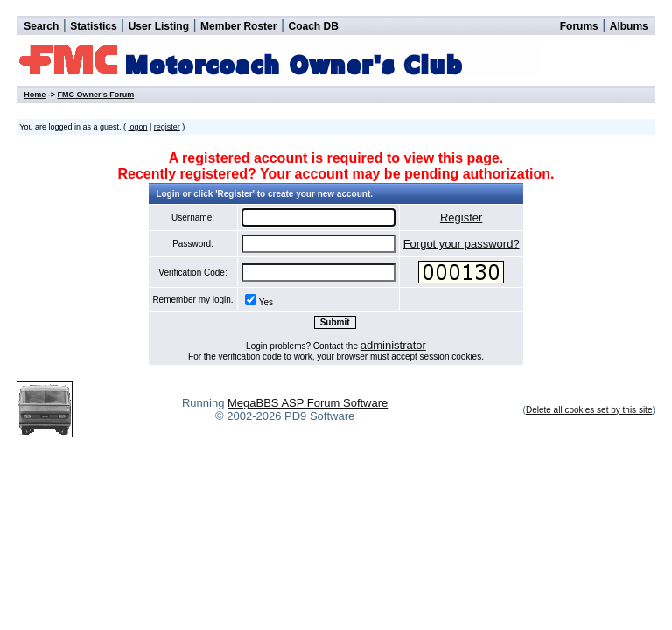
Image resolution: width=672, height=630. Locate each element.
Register (461, 217)
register (167, 127)
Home (35, 94)
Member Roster (238, 26)
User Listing (159, 26)
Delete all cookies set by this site (589, 410)
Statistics (93, 26)
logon (137, 127)
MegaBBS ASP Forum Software (308, 403)
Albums (629, 26)
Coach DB (314, 26)
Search (41, 26)
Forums (579, 26)
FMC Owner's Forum (95, 94)
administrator (393, 345)
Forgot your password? (462, 244)
